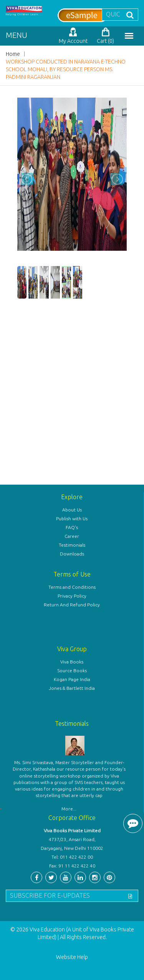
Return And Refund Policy (72, 605)
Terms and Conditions (72, 587)
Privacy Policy (72, 596)
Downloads (72, 554)
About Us (72, 510)
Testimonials (72, 545)
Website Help (72, 957)
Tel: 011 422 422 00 (72, 857)
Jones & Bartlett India (72, 688)
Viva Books (72, 662)
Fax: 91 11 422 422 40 (72, 866)
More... (69, 809)
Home (13, 54)
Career (72, 536)
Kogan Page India (72, 679)
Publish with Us (72, 519)
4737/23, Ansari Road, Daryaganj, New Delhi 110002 (72, 844)
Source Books (72, 670)
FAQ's (72, 527)
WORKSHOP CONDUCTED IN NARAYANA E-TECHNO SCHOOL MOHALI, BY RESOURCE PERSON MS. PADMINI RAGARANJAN (66, 69)
